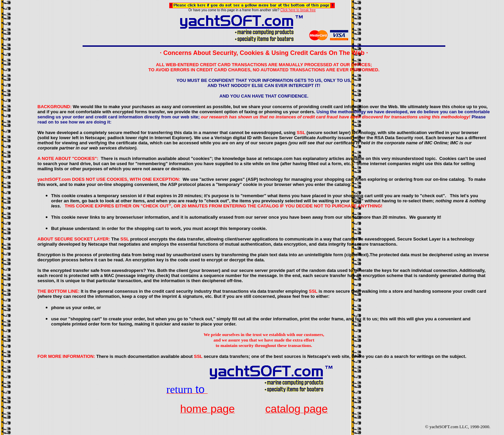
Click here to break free (298, 10)
